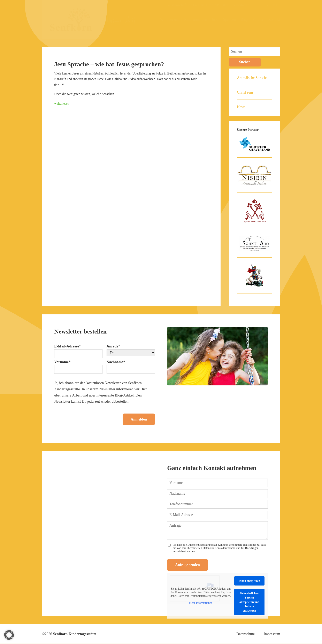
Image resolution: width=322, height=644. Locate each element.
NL (276, 5)
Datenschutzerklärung (200, 545)
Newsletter (241, 5)
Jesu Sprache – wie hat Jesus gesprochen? (109, 64)
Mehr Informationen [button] (201, 603)
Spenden (229, 19)
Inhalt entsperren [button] (249, 581)
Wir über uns (170, 19)
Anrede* (113, 346)
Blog (244, 19)
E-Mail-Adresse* (68, 346)
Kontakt (274, 19)
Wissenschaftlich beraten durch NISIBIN (198, 5)
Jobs (215, 19)
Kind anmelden (195, 19)
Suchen (245, 62)
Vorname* (62, 362)
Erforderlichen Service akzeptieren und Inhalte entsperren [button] (249, 602)
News (241, 107)
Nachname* (116, 362)
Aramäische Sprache (252, 78)
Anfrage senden (188, 565)
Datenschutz (246, 634)
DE (256, 5)
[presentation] (85, 417)
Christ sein (245, 92)
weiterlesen (62, 104)
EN (266, 5)
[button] (9, 635)
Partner (258, 19)
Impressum (272, 634)
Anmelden (139, 419)
